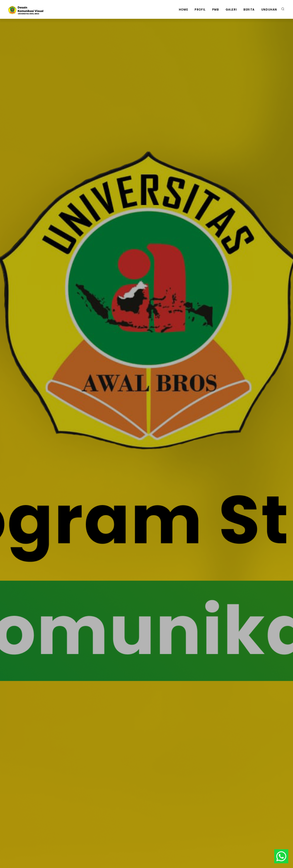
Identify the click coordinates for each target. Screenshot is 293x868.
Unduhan (269, 10)
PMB (216, 10)
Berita (249, 10)
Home (183, 10)
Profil (200, 10)
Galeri (231, 10)
